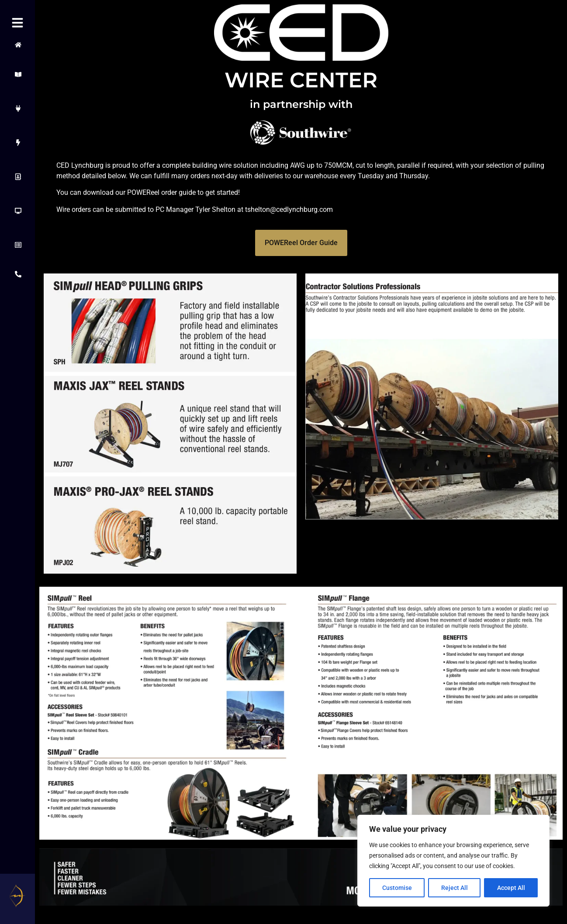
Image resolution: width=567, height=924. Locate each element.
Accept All (511, 888)
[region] (453, 861)
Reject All (455, 888)
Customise (397, 888)
